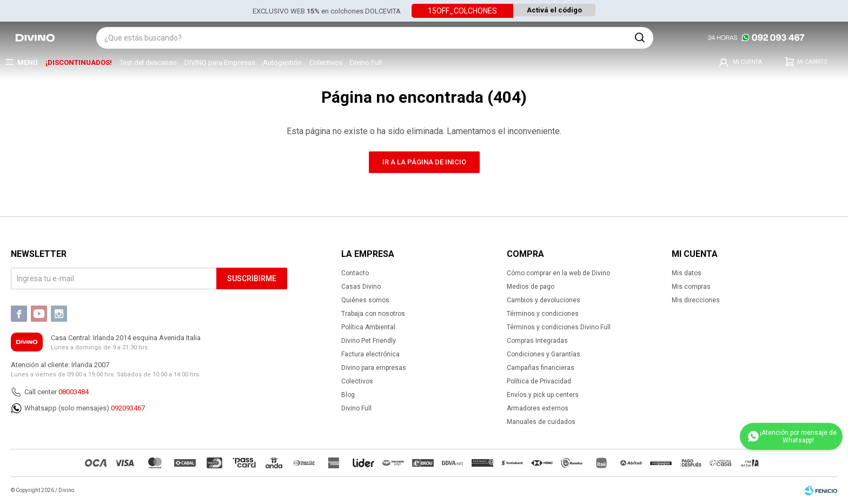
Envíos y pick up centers (543, 395)
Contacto (355, 273)
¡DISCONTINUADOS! (79, 62)
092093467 (128, 408)
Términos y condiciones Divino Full (559, 327)
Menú (28, 62)
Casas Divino (361, 287)
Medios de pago (531, 287)
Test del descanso (148, 62)
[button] (640, 38)
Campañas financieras (541, 368)
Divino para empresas (374, 368)
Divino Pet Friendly (369, 341)
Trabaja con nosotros (373, 314)
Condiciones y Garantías (544, 354)
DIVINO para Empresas (220, 62)
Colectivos (326, 62)
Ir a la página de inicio (424, 162)
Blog (348, 395)
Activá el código (554, 11)
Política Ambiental (368, 327)
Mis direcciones (696, 300)
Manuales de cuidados (541, 422)
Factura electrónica (370, 354)
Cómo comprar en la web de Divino (558, 273)
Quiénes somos (365, 300)
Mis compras (691, 287)
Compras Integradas (537, 341)
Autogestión (282, 62)
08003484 (74, 392)
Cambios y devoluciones (544, 300)
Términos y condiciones (543, 314)
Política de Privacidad (539, 381)
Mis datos (687, 273)
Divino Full (366, 62)
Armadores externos (538, 408)
